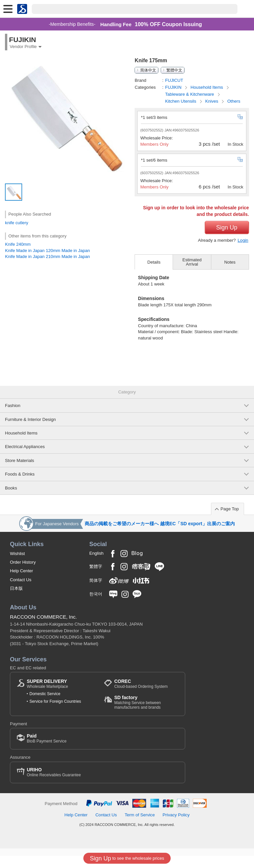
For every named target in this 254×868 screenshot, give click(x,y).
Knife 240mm (18, 244)
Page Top (230, 521)
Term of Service (140, 827)
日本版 (16, 601)
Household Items (207, 87)
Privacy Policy (176, 827)
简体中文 (148, 70)
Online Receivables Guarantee (54, 784)
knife (10, 223)
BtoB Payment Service (47, 751)
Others (234, 101)
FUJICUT (174, 80)
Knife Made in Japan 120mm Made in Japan (47, 251)
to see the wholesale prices (127, 858)
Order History (23, 574)
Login (243, 253)
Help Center (21, 583)
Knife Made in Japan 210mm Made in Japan (47, 256)
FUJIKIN (174, 87)
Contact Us (21, 592)
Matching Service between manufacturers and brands (146, 715)
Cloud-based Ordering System (141, 696)
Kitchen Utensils (181, 101)
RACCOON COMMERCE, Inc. (43, 629)
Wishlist (17, 566)
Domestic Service (45, 706)
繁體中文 (174, 70)
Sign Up (227, 240)
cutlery (22, 223)
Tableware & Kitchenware (190, 94)
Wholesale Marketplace (47, 696)
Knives (212, 101)
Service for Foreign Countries (55, 714)
